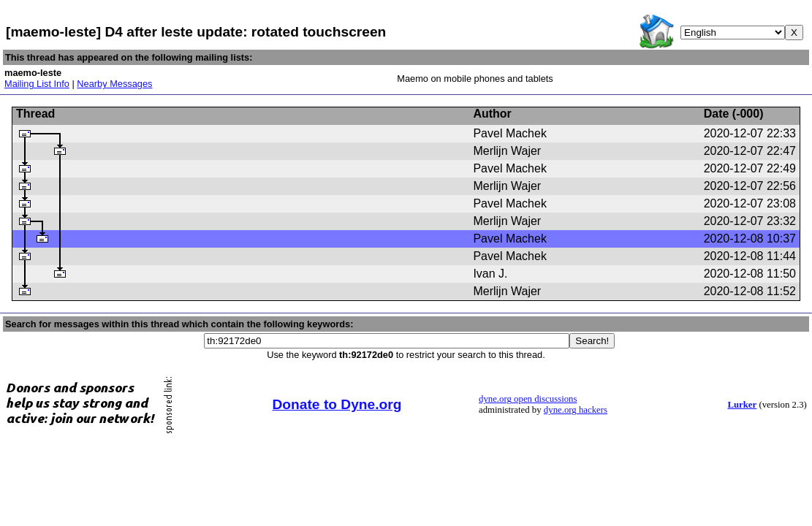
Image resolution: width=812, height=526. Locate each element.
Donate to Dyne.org (337, 404)
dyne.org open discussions (528, 399)
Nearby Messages (114, 84)
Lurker (742, 405)
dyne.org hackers (576, 410)
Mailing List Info (37, 84)
